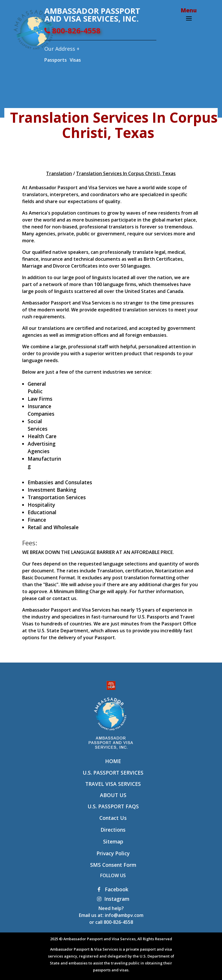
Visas (75, 60)
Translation (59, 173)
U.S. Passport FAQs (113, 806)
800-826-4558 (72, 31)
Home (113, 761)
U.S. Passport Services (113, 773)
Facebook (113, 889)
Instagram (113, 899)
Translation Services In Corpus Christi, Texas (126, 173)
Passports (56, 60)
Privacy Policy (113, 853)
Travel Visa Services (113, 784)
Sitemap (113, 841)
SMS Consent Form (113, 865)
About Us (113, 795)
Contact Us (113, 818)
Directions (113, 830)
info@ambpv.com (124, 915)
